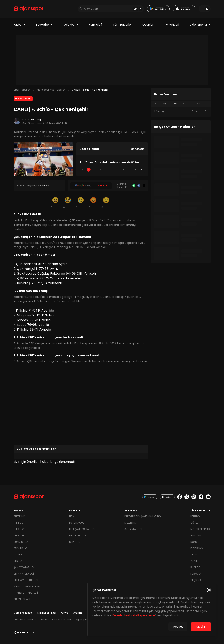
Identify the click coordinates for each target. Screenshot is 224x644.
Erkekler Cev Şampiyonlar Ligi (143, 516)
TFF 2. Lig (19, 529)
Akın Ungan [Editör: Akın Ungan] (37, 119)
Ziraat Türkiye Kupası (27, 586)
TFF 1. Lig (19, 523)
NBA (72, 516)
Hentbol (196, 516)
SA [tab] (198, 104)
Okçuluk (196, 580)
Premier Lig (20, 548)
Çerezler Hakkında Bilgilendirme (134, 615)
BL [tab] (206, 104)
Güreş (194, 523)
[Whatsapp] (134, 186)
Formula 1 (96, 25)
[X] (144, 186)
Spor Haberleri (22, 90)
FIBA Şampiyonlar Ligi (82, 529)
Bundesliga (21, 542)
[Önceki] (83, 170)
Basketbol (44, 25)
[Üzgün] (81, 203)
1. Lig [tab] (164, 104)
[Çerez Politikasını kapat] (209, 590)
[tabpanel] (181, 111)
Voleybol (71, 25)
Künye (64, 613)
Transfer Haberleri (26, 593)
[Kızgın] (93, 203)
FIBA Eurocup (77, 535)
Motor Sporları (200, 529)
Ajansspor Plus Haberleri (51, 90)
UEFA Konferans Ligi (26, 580)
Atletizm (196, 535)
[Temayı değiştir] (205, 9)
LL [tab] (191, 104)
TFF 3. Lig (19, 535)
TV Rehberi (172, 25)
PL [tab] (184, 104)
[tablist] (181, 104)
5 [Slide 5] (135, 170)
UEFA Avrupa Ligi (24, 574)
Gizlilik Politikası (47, 613)
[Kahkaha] (68, 203)
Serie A (18, 561)
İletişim (77, 613)
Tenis (194, 555)
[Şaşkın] (106, 203)
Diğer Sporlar (200, 25)
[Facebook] (139, 186)
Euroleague (77, 523)
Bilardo (195, 567)
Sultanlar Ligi (133, 529)
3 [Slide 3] (112, 170)
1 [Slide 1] (89, 170)
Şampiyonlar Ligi (24, 567)
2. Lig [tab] (175, 104)
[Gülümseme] (55, 203)
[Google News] (91, 186)
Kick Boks (197, 548)
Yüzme (194, 561)
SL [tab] (156, 104)
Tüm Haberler (122, 25)
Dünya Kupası (22, 599)
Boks (194, 542)
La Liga (18, 555)
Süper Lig (19, 516)
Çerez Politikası (23, 613)
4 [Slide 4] (124, 170)
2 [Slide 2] (100, 170)
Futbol (20, 25)
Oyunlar (148, 25)
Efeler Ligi (130, 523)
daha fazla (138, 149)
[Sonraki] (141, 170)
